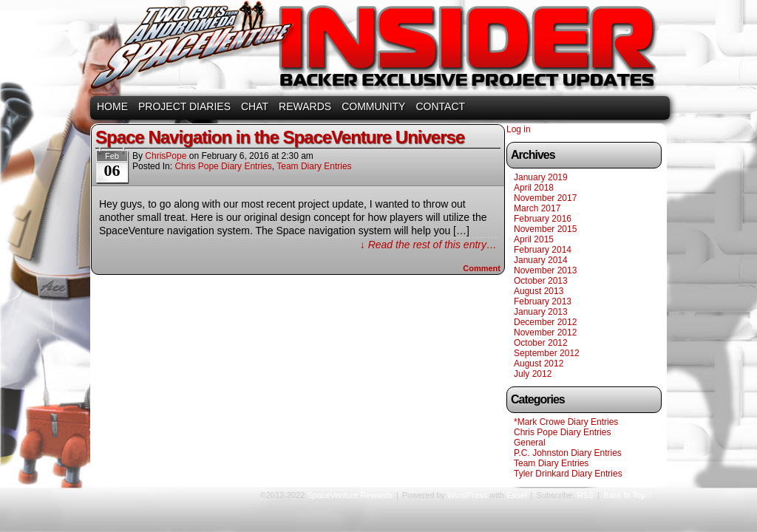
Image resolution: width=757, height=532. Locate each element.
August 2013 (539, 291)
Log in (519, 129)
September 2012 (547, 353)
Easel (517, 495)
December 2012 (545, 322)
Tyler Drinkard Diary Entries (568, 474)
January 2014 (541, 260)
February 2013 (543, 301)
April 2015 (534, 239)
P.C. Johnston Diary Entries (568, 453)
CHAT (255, 106)
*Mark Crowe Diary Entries (566, 422)
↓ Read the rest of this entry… (428, 245)
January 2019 (541, 177)
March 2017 (537, 208)
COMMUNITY (373, 106)
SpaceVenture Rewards (377, 50)
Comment (482, 268)
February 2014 (543, 250)
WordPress (467, 495)
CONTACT (440, 106)
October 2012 (541, 343)
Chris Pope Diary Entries (223, 166)
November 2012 (545, 332)
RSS (586, 495)
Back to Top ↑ (628, 495)
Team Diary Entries (314, 166)
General (530, 443)
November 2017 (545, 198)
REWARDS (305, 106)
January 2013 (541, 312)
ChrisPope (166, 156)
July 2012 (533, 374)
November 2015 (545, 229)
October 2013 (541, 281)
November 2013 (545, 270)
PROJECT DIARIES (184, 106)
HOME (112, 106)
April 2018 (534, 188)
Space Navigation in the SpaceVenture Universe (280, 137)
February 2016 (543, 219)
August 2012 (539, 364)
